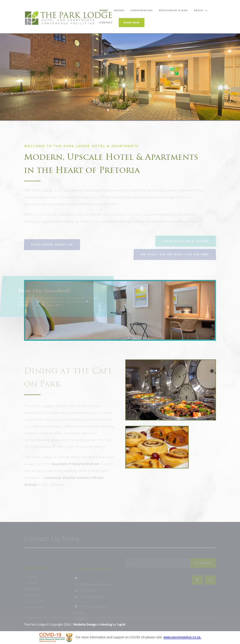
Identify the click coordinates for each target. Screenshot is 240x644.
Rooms (119, 10)
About (199, 10)
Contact (106, 23)
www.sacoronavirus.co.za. (182, 637)
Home (104, 10)
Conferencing (142, 10)
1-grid (121, 624)
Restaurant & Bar (173, 10)
